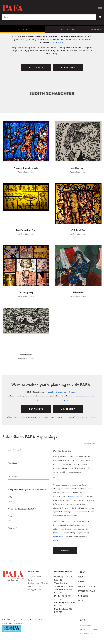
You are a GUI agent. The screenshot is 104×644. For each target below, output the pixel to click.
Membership (68, 409)
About (82, 572)
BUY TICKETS (36, 67)
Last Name (13, 476)
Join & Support (87, 586)
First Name (13, 463)
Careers (83, 595)
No (11, 501)
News (81, 581)
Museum (22, 29)
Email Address (15, 450)
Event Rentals (87, 591)
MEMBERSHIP (68, 67)
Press (81, 576)
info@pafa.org (34, 589)
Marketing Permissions (62, 451)
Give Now (97, 29)
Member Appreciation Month (34, 48)
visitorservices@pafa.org (68, 417)
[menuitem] (22, 29)
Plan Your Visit (57, 43)
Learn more (58, 536)
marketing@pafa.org (77, 496)
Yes (11, 497)
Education (67, 29)
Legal (81, 600)
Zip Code (12, 528)
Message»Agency (11, 623)
